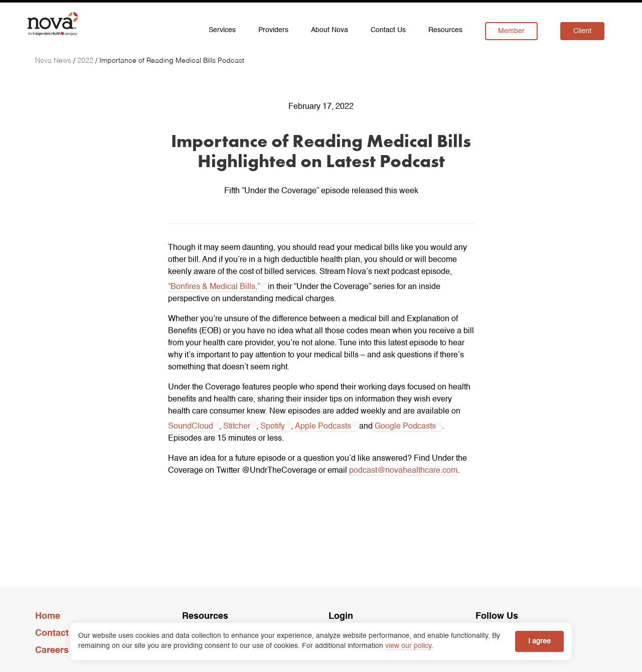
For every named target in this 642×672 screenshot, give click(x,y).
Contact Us (59, 633)
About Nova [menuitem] (330, 30)
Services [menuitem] (222, 30)
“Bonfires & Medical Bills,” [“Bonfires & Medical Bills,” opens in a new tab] (214, 287)
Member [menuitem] (511, 31)
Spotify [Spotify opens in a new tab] (273, 427)
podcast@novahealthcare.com (403, 471)
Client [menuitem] (582, 31)
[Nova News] (54, 61)
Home (48, 616)
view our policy (408, 646)
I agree (539, 641)
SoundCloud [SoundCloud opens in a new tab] (191, 427)
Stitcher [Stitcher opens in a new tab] (237, 427)
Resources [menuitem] (445, 30)
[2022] (86, 61)
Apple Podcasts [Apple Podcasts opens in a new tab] (323, 427)
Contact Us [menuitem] (388, 30)
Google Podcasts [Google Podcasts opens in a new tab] (405, 427)
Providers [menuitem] (273, 30)
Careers (52, 650)
